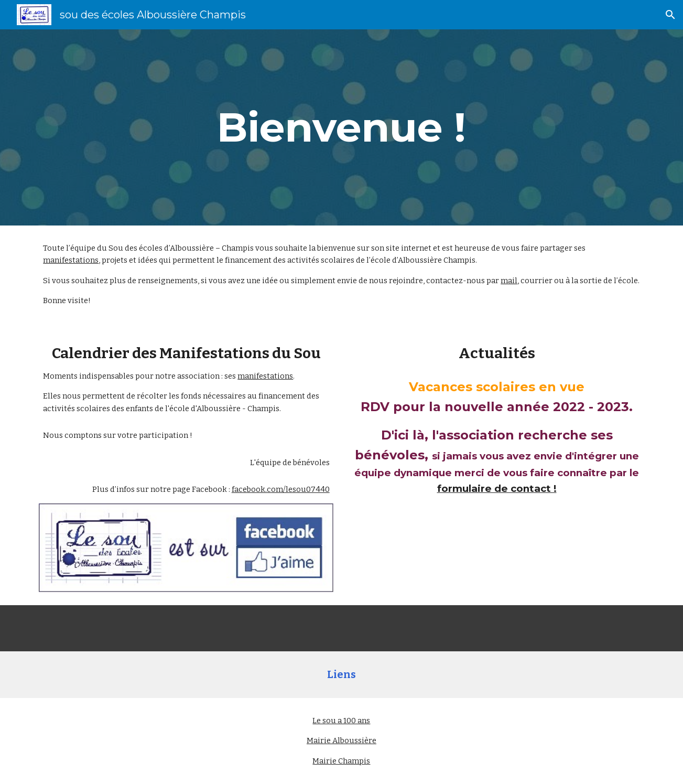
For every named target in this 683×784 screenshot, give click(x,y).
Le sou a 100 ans (341, 721)
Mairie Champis (341, 761)
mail (509, 281)
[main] (341, 127)
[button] (670, 15)
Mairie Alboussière (341, 740)
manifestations (71, 260)
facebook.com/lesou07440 (281, 489)
